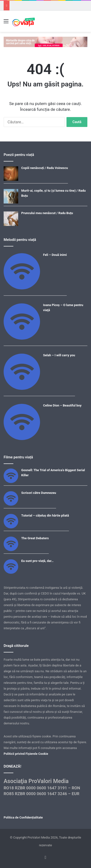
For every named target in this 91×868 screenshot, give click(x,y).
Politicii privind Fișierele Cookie (26, 754)
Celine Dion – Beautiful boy (62, 405)
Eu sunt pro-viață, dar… (37, 561)
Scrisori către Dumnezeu (39, 493)
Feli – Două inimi (55, 255)
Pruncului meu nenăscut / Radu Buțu (47, 213)
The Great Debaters (35, 538)
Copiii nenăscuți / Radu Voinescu (45, 168)
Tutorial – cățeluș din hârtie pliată (45, 515)
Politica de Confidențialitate (23, 817)
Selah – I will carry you (59, 355)
